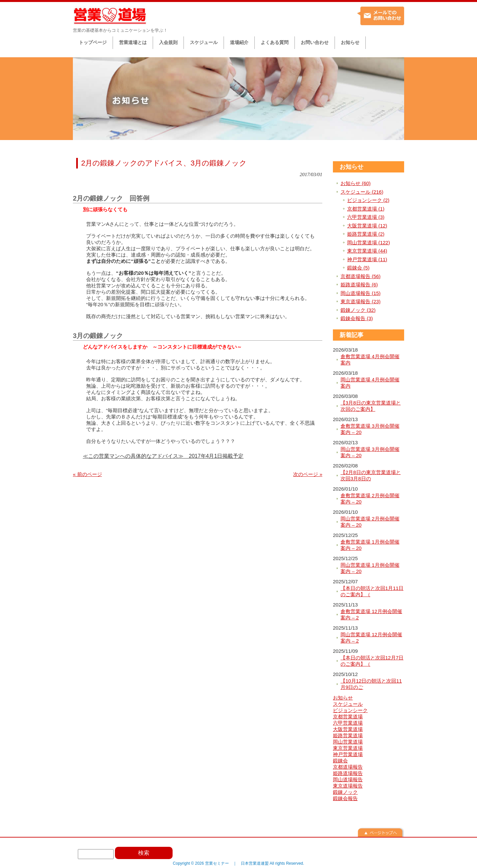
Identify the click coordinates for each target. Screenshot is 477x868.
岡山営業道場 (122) (369, 242)
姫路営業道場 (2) (366, 234)
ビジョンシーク (350, 710)
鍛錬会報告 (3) (357, 318)
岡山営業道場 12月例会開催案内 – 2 (371, 638)
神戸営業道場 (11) (367, 259)
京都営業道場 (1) (366, 209)
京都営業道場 (348, 717)
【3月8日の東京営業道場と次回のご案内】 (371, 406)
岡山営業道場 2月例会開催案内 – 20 (370, 522)
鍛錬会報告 (345, 798)
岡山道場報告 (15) (361, 293)
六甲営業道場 (348, 723)
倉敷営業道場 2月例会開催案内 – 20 (370, 499)
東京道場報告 (348, 786)
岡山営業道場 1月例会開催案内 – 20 (370, 568)
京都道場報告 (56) (361, 276)
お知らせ (351, 167)
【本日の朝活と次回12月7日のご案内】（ (372, 661)
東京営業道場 (348, 748)
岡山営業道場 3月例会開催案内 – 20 (370, 452)
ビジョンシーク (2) (368, 200)
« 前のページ (87, 474)
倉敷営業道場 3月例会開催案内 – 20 (370, 429)
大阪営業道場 (348, 729)
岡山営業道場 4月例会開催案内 (370, 383)
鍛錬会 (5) (358, 268)
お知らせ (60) (356, 183)
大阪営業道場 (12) (367, 226)
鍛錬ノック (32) (358, 310)
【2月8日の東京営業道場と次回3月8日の (371, 476)
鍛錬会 (340, 761)
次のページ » (308, 474)
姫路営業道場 (348, 735)
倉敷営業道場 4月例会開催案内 (370, 360)
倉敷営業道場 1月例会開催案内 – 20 (370, 545)
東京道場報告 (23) (361, 301)
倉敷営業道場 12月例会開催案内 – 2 (371, 615)
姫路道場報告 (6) (359, 285)
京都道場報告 (348, 767)
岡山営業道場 (348, 742)
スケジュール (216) (362, 192)
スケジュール (348, 704)
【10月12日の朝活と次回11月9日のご (371, 684)
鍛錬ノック (345, 792)
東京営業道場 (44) (367, 251)
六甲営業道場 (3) (366, 217)
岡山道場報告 (348, 779)
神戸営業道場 (348, 754)
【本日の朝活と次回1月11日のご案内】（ (372, 591)
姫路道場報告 (348, 773)
